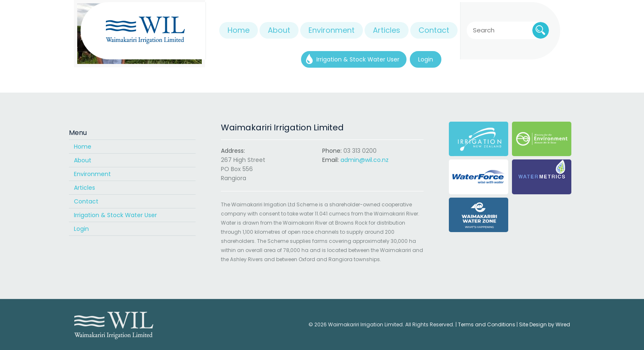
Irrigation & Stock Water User (115, 215)
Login (81, 229)
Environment (92, 174)
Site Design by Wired (545, 324)
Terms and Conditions (487, 324)
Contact (86, 201)
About (83, 160)
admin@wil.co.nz (365, 160)
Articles (84, 188)
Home (83, 147)
